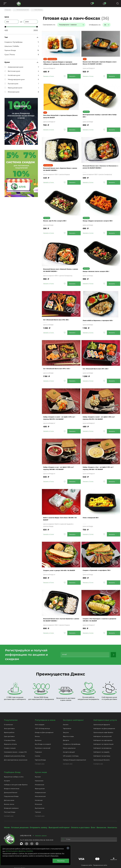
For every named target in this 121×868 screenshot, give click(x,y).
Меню (7, 812)
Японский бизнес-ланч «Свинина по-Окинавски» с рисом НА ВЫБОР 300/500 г (100, 160)
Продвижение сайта (100, 850)
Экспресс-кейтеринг (73, 704)
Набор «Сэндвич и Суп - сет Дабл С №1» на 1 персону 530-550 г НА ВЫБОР (100, 455)
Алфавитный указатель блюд (14, 740)
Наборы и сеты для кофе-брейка (16, 769)
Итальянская (40, 769)
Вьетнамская (40, 793)
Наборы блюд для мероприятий (75, 744)
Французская (40, 773)
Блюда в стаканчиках (12, 773)
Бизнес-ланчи (9, 789)
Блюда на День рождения (44, 717)
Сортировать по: (49, 24)
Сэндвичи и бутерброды (72, 729)
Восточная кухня (12, 70)
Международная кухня (15, 79)
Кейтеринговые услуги (105, 704)
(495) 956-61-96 (26, 820)
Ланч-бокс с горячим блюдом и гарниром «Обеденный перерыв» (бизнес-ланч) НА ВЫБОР (59, 60)
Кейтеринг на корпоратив (103, 725)
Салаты (37, 740)
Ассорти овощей (69, 736)
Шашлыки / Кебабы (12, 45)
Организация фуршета (102, 709)
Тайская (38, 797)
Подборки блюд (12, 757)
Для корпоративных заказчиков (16, 744)
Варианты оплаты (10, 729)
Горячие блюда (10, 49)
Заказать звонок (41, 820)
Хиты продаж (40, 709)
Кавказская (39, 765)
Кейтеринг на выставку (102, 740)
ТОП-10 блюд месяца (42, 713)
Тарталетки (67, 713)
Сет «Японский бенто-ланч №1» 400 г (100, 356)
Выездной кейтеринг (59, 812)
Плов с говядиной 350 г (94, 503)
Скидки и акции (10, 733)
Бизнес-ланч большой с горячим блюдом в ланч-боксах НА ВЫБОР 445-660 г (99, 60)
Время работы (9, 717)
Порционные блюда (11, 781)
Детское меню (9, 785)
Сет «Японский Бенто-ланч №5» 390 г (61, 308)
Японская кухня (12, 91)
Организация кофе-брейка (103, 717)
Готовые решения (20, 812)
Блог (93, 812)
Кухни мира (41, 757)
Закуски (66, 717)
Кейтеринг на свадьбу (101, 736)
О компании (8, 709)
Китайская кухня (12, 74)
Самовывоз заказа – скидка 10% (15, 736)
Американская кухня (14, 66)
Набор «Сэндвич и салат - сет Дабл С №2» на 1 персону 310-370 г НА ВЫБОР (100, 406)
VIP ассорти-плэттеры (71, 740)
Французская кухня (13, 87)
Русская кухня (11, 83)
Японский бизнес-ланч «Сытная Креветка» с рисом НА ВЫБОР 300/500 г (59, 603)
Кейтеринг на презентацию (103, 729)
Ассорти (7, 765)
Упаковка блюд (10, 725)
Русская (38, 761)
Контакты (112, 812)
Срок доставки (9, 721)
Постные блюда (10, 797)
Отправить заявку (38, 812)
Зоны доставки (9, 713)
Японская (38, 789)
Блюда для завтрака (11, 793)
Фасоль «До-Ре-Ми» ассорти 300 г (59, 210)
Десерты (66, 725)
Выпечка (38, 725)
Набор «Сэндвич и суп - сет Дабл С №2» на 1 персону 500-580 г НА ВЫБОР (60, 455)
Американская (40, 777)
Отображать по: (95, 24)
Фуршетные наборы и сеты (14, 761)
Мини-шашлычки (69, 733)
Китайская (39, 785)
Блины (37, 721)
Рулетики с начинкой (43, 733)
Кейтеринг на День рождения (104, 713)
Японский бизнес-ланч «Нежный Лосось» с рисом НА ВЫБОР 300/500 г (61, 260)
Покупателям (11, 704)
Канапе (66, 709)
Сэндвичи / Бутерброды (14, 41)
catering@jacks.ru (46, 837)
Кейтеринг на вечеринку (102, 733)
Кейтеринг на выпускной (103, 721)
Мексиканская (40, 781)
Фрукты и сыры (68, 721)
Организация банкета (101, 744)
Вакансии (101, 812)
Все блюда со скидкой (43, 729)
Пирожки (38, 736)
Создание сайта (87, 850)
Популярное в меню (45, 704)
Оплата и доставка (80, 812)
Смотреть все (40, 748)
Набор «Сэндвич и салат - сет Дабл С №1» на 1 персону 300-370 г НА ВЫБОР (61, 406)
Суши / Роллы (10, 54)
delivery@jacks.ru (10, 837)
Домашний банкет (11, 777)
